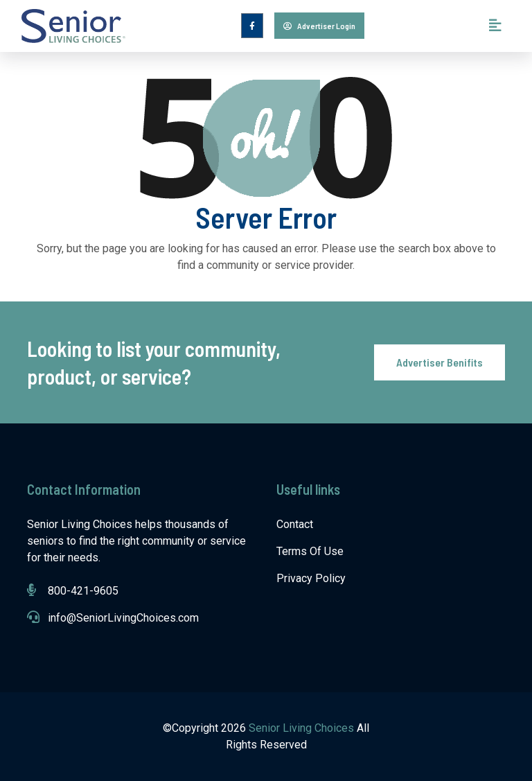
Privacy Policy (311, 578)
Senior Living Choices (303, 728)
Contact (295, 524)
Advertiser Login (319, 26)
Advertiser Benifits (440, 362)
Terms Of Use (310, 551)
